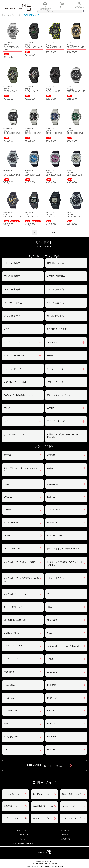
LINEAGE (52, 737)
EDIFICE (51, 497)
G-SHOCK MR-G (12, 633)
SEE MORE (44, 765)
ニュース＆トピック (66, 830)
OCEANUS (52, 523)
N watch (7, 510)
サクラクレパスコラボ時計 (16, 435)
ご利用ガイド (66, 839)
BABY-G (51, 711)
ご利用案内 (79, 7)
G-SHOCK (52, 620)
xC (48, 594)
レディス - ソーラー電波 (15, 382)
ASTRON (8, 455)
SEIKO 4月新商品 (12, 276)
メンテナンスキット (13, 737)
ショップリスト (23, 835)
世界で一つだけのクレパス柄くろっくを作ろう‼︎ (65, 563)
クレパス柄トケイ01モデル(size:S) (63, 549)
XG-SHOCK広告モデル (58, 329)
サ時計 (50, 607)
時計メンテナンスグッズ (59, 395)
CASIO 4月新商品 (55, 263)
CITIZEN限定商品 (55, 316)
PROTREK (52, 698)
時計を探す (66, 835)
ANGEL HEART (11, 523)
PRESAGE (52, 685)
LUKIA (7, 750)
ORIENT (8, 536)
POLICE (51, 724)
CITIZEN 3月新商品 (56, 276)
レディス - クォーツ (13, 369)
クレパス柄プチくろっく (15, 594)
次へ (53, 232)
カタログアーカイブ (72, 818)
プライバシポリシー (72, 806)
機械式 (50, 356)
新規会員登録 (45, 9)
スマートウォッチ (56, 382)
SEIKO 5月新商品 (12, 263)
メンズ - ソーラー (15, 15)
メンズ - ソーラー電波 (14, 356)
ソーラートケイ (11, 659)
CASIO (7, 421)
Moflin (6, 329)
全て (4, 15)
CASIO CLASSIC (55, 536)
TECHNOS (9, 672)
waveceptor (52, 484)
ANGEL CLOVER (55, 510)
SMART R (52, 633)
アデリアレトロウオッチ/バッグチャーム (22, 470)
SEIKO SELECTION (13, 646)
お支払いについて (41, 794)
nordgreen (52, 672)
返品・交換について (72, 794)
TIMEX (50, 659)
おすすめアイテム (23, 830)
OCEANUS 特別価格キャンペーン (20, 395)
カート (62, 7)
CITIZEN (51, 408)
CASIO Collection (12, 548)
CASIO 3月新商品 (12, 289)
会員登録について (12, 806)
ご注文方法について (13, 794)
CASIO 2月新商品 (12, 316)
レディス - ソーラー (56, 369)
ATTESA (51, 455)
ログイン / (45, 7)
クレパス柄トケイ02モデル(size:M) (20, 562)
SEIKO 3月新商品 (55, 289)
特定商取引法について (43, 806)
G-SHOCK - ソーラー (33, 15)
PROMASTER (10, 711)
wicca (6, 484)
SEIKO (7, 408)
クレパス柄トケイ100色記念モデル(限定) (21, 579)
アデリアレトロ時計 (57, 421)
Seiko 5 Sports (10, 685)
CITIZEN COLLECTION (15, 620)
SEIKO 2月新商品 (55, 303)
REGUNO (52, 750)
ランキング (23, 839)
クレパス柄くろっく (57, 578)
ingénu (50, 468)
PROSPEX (9, 698)
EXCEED (8, 497)
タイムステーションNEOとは (23, 843)
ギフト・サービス (41, 818)
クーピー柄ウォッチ (13, 607)
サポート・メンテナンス (15, 818)
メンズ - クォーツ (12, 342)
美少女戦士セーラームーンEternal (63, 646)
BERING (8, 724)
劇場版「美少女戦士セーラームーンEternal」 (64, 436)
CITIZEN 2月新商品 (13, 303)
